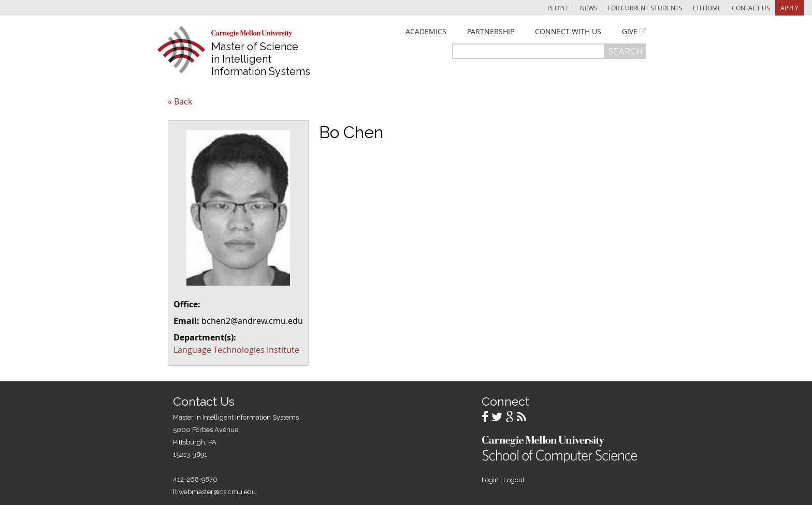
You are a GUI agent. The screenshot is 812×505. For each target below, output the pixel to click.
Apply (789, 8)
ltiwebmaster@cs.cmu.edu (214, 492)
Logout (514, 480)
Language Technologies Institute (236, 350)
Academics (426, 32)
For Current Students (645, 8)
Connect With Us (568, 32)
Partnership (491, 32)
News (589, 8)
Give (630, 32)
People (559, 8)
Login (490, 480)
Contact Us (751, 8)
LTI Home (707, 8)
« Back (180, 101)
